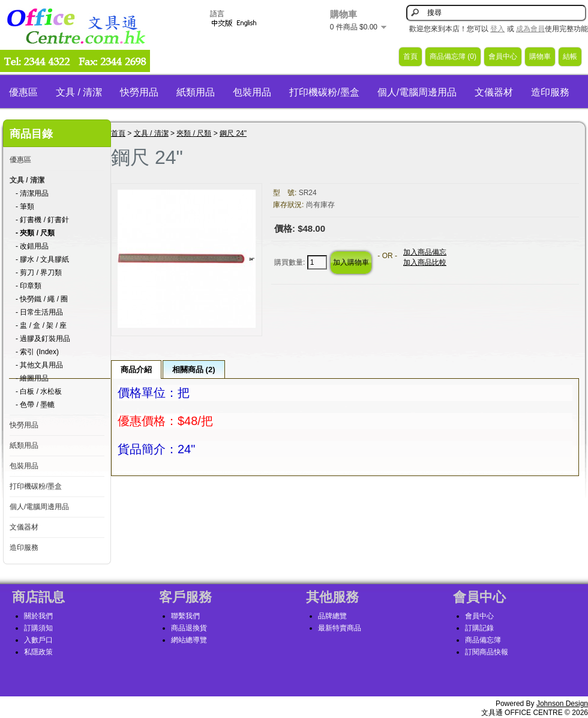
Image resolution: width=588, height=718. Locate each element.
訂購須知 (38, 628)
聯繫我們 (185, 616)
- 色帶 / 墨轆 (35, 405)
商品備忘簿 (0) (453, 56)
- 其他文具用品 (39, 365)
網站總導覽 (189, 640)
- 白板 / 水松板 (39, 391)
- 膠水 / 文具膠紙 (42, 259)
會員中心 (503, 56)
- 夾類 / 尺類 (35, 233)
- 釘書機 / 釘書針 (42, 220)
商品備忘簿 (483, 640)
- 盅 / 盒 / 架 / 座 (41, 325)
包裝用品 (252, 92)
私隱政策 (38, 652)
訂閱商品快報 (487, 652)
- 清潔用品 (32, 193)
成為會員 (530, 29)
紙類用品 (196, 92)
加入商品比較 (425, 262)
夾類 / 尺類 (194, 133)
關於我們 (38, 616)
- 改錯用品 (32, 246)
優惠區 (23, 92)
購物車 (540, 56)
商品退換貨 (189, 628)
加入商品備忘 (425, 252)
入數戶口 (38, 640)
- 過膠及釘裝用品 (43, 339)
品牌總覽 (332, 616)
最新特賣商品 (340, 628)
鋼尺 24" (233, 133)
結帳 (570, 56)
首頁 (410, 56)
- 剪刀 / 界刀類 (39, 273)
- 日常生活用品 (39, 312)
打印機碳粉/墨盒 (324, 92)
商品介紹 (136, 370)
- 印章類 (28, 286)
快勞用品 (139, 92)
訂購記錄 (479, 628)
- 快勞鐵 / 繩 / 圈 (42, 299)
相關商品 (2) (194, 370)
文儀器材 (494, 92)
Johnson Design (562, 704)
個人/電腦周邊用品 (417, 92)
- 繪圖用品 (32, 378)
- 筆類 (25, 207)
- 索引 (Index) (37, 352)
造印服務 (550, 92)
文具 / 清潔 (79, 92)
